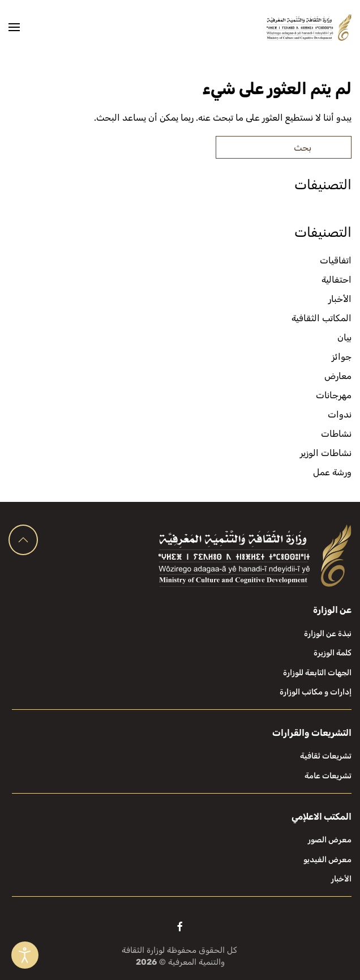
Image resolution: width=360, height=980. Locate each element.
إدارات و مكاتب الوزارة (316, 692)
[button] (14, 27)
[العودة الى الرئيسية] (309, 27)
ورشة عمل (332, 472)
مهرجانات (334, 395)
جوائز (342, 357)
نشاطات (336, 434)
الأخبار (340, 299)
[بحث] (284, 147)
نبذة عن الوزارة (328, 634)
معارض (338, 376)
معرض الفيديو (327, 860)
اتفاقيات (336, 260)
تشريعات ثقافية (326, 756)
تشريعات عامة (328, 776)
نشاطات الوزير (326, 453)
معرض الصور (330, 840)
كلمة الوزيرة (333, 653)
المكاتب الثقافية (322, 318)
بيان (344, 337)
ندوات (340, 414)
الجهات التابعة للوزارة (317, 673)
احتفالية (337, 280)
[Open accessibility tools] (25, 955)
